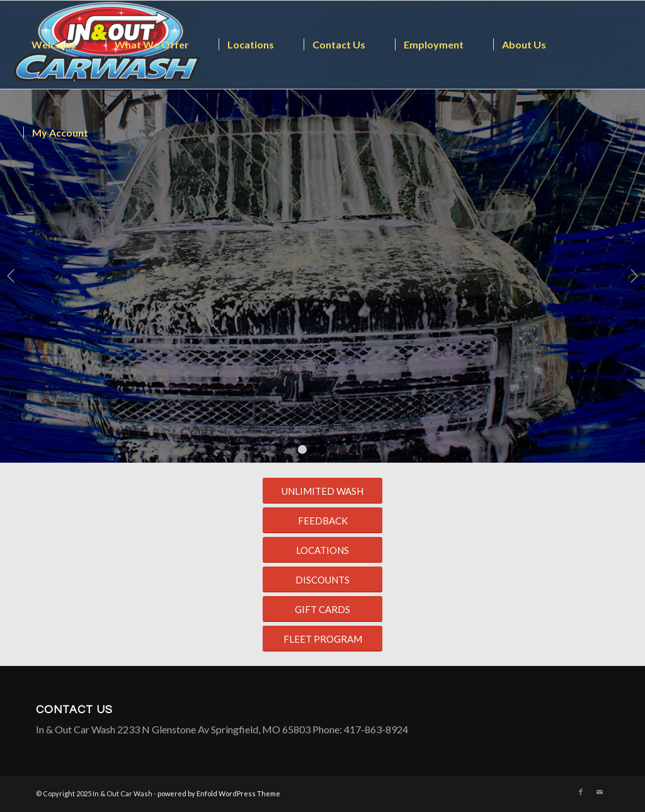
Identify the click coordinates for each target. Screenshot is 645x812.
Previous (11, 276)
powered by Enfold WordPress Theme (219, 793)
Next (634, 276)
